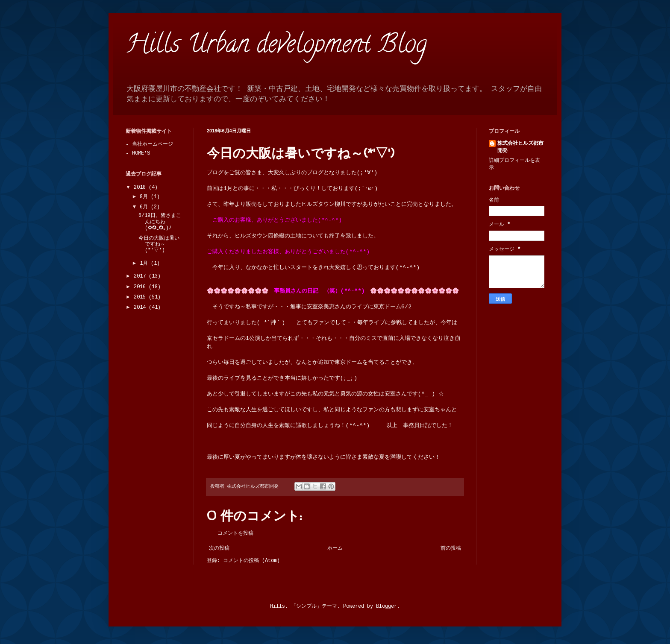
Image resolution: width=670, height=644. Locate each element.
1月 (145, 263)
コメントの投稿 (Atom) (251, 561)
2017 (141, 276)
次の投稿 (219, 548)
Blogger (386, 606)
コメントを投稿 (235, 533)
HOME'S (141, 153)
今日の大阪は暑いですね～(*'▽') (159, 244)
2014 (141, 307)
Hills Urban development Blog (276, 47)
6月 (145, 207)
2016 (141, 287)
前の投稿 (451, 548)
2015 (141, 297)
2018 (141, 187)
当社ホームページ (153, 144)
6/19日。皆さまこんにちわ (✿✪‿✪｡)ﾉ (160, 222)
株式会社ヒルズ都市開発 (520, 147)
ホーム (335, 548)
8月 (145, 197)
